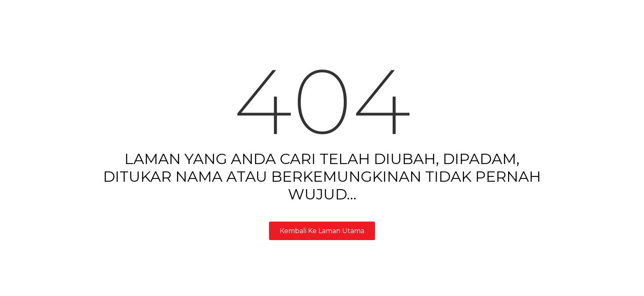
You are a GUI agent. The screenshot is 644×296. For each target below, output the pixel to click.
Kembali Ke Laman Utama (322, 231)
